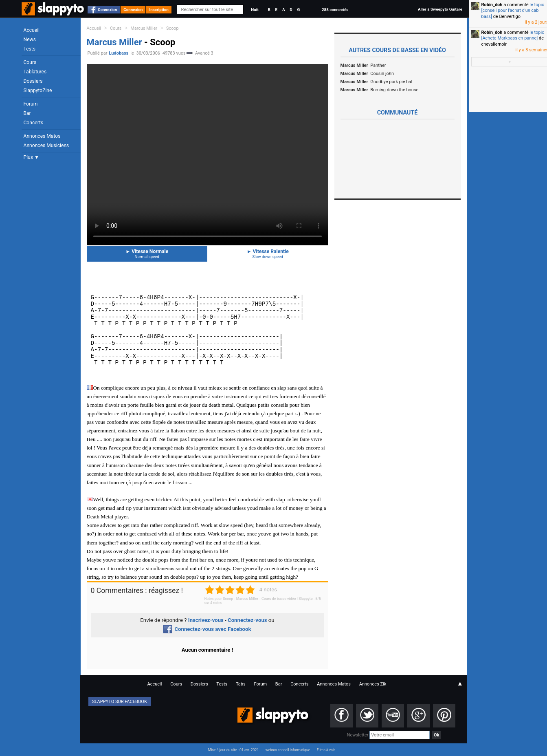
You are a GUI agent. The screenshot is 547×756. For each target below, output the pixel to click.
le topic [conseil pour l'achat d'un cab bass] (513, 11)
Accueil (32, 30)
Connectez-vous (247, 620)
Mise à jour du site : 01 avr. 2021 (233, 750)
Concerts (34, 123)
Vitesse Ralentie (268, 254)
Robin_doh (492, 5)
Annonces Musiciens (46, 145)
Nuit (255, 10)
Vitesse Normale (147, 254)
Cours (30, 62)
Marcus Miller (144, 28)
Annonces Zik (373, 684)
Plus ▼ (31, 157)
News (30, 40)
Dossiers (33, 81)
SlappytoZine (38, 90)
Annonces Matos (42, 136)
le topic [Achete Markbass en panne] (513, 35)
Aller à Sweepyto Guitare (440, 9)
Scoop (172, 28)
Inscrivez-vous (206, 620)
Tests (30, 49)
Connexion (107, 10)
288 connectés (335, 10)
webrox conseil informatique (288, 750)
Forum (31, 104)
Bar (27, 113)
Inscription (159, 10)
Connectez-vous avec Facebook (207, 629)
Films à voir (326, 750)
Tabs (241, 684)
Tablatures (35, 72)
